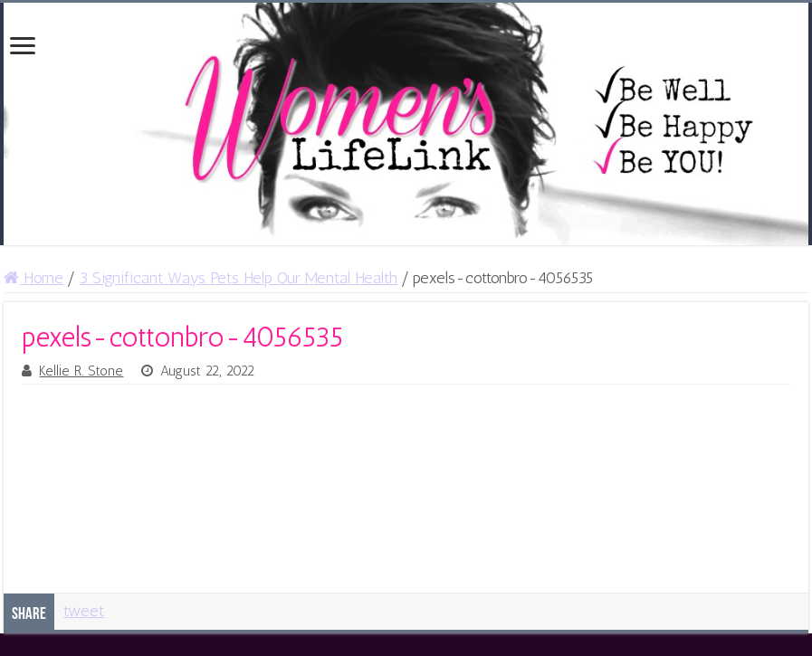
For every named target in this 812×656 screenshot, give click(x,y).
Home (33, 278)
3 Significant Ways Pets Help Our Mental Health (238, 278)
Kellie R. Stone (81, 371)
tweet (84, 611)
